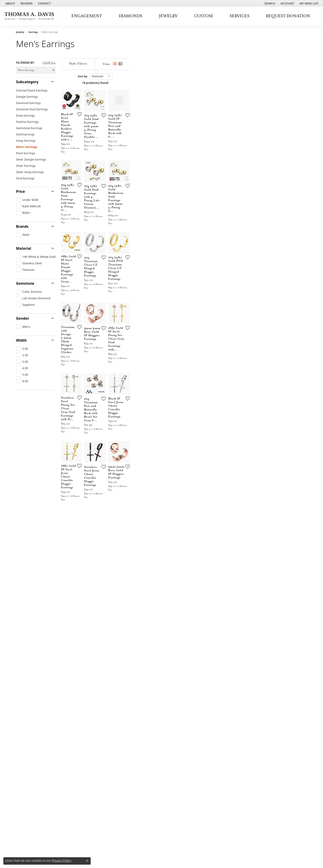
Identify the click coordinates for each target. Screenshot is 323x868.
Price (21, 191)
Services (240, 16)
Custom (203, 16)
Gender (23, 318)
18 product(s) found (184, 83)
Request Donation (288, 16)
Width (21, 340)
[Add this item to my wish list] (138, 174)
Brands (22, 226)
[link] (10, 3)
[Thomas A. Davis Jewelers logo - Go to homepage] (30, 16)
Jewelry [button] (168, 16)
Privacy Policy (61, 861)
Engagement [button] (87, 16)
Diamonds (131, 16)
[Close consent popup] (87, 861)
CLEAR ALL (49, 63)
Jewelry (20, 32)
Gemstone (25, 283)
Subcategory (27, 82)
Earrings (33, 32)
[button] (269, 3)
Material (24, 248)
